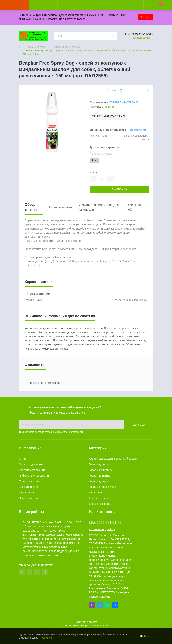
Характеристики (60, 207)
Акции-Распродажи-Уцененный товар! (113, 459)
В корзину (120, 189)
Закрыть (145, 17)
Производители (29, 498)
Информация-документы (35, 476)
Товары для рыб (99, 481)
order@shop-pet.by (102, 529)
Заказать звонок (141, 38)
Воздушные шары (100, 504)
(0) (120, 90)
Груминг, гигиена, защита (66, 47)
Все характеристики (139, 130)
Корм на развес (99, 498)
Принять (144, 636)
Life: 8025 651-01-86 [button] (106, 523)
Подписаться (138, 425)
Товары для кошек (100, 470)
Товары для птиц (100, 476)
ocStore (93, 622)
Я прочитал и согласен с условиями (53, 432)
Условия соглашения (46, 432)
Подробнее (46, 638)
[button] (72, 5)
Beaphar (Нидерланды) (125, 102)
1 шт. (94, 160)
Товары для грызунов (102, 487)
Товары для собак (36, 47)
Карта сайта (26, 492)
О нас (22, 459)
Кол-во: (94, 172)
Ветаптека (95, 492)
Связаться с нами (30, 481)
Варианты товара (101, 154)
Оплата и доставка (31, 464)
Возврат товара (29, 487)
